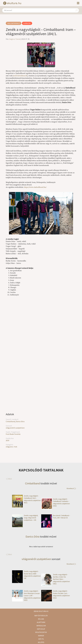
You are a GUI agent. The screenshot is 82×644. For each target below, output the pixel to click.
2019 (7, 440)
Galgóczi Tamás (15, 39)
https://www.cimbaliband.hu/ (35, 187)
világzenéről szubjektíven (15, 428)
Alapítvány (41, 622)
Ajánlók (27, 23)
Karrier (41, 636)
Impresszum (41, 626)
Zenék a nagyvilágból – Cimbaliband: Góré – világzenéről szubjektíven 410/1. (26, 499)
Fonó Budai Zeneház (13, 434)
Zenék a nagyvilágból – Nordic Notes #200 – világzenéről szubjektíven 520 (26, 575)
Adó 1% (41, 639)
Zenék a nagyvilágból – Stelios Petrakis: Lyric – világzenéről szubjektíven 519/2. (56, 594)
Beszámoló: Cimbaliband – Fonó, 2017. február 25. (56, 517)
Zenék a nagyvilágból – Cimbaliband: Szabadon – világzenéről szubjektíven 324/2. (56, 502)
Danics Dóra (20, 421)
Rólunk (41, 619)
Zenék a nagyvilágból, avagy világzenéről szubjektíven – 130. (25, 518)
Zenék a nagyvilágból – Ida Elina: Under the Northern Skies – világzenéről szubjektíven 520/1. (56, 579)
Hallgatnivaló (14, 23)
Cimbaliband (10, 421)
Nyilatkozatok (41, 632)
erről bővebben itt (20, 76)
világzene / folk (11, 447)
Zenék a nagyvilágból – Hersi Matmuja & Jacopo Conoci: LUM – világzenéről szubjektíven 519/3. (26, 596)
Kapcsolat (41, 629)
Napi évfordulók (41, 616)
